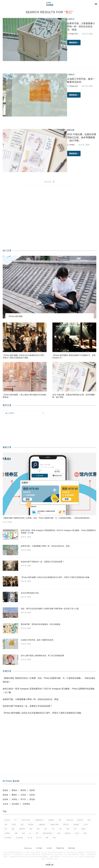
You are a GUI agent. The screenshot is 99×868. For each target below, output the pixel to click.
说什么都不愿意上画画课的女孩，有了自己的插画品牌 (42, 656)
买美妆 (14, 799)
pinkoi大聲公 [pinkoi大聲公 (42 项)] (26, 820)
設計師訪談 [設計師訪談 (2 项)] (8, 838)
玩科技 (32, 795)
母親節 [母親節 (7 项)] (83, 829)
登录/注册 (71, 848)
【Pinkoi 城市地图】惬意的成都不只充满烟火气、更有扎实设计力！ (74, 357)
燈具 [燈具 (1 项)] (23, 833)
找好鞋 (32, 790)
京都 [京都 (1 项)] (60, 820)
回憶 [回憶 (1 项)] (22, 824)
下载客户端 (60, 848)
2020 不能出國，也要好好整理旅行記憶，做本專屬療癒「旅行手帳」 (82, 137)
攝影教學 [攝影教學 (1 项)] (22, 829)
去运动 (5, 804)
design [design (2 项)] (7, 820)
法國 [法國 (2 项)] (16, 833)
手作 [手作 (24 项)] (6, 829)
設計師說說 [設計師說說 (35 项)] (20, 838)
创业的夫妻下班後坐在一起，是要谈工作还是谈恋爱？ (42, 562)
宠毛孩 (32, 799)
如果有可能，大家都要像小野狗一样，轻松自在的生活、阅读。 (81, 27)
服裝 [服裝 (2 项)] (68, 829)
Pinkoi (72, 145)
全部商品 (26, 804)
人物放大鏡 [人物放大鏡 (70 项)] (69, 820)
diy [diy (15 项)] (16, 820)
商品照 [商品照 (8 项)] (14, 824)
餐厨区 (14, 795)
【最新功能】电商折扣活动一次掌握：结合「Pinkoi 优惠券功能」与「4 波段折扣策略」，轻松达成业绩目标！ (47, 518)
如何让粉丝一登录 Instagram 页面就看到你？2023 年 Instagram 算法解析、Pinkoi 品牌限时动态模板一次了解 (58, 532)
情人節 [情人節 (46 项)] (86, 824)
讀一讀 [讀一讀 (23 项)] (30, 838)
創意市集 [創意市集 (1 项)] (80, 820)
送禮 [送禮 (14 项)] (47, 838)
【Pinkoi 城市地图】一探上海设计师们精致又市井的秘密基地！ (24, 396)
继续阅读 (74, 43)
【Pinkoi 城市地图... (16, 316)
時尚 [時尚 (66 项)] (60, 829)
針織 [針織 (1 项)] (54, 838)
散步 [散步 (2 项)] (38, 829)
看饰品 (14, 790)
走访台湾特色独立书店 (30, 593)
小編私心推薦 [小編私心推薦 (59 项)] (54, 824)
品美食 (5, 799)
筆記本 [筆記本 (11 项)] (77, 833)
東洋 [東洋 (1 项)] (75, 829)
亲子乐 (23, 799)
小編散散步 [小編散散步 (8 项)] (42, 824)
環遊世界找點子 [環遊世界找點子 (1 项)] (48, 833)
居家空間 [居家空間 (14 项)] (66, 824)
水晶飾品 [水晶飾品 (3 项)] (7, 833)
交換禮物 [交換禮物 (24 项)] (51, 820)
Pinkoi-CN (74, 34)
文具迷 (23, 795)
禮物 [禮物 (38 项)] (59, 833)
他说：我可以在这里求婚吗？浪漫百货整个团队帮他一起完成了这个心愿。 (51, 609)
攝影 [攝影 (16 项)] (13, 829)
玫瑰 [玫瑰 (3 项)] (37, 833)
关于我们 (39, 848)
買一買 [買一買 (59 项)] (39, 838)
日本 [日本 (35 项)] (53, 829)
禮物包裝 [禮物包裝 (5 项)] (68, 833)
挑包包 (5, 790)
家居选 (5, 795)
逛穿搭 (23, 790)
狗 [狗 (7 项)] (30, 833)
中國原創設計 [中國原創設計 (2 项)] (39, 820)
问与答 (49, 848)
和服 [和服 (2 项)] (89, 820)
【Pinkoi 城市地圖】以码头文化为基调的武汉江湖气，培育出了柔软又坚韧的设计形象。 (24, 357)
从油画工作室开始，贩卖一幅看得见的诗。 (38, 640)
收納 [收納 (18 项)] (31, 829)
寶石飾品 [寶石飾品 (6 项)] (31, 824)
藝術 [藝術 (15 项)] (85, 833)
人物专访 (71, 19)
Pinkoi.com (28, 848)
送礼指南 (15, 804)
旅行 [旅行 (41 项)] (46, 829)
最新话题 (71, 130)
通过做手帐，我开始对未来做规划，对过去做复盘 (41, 624)
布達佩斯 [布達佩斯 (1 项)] (76, 824)
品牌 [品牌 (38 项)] (6, 824)
